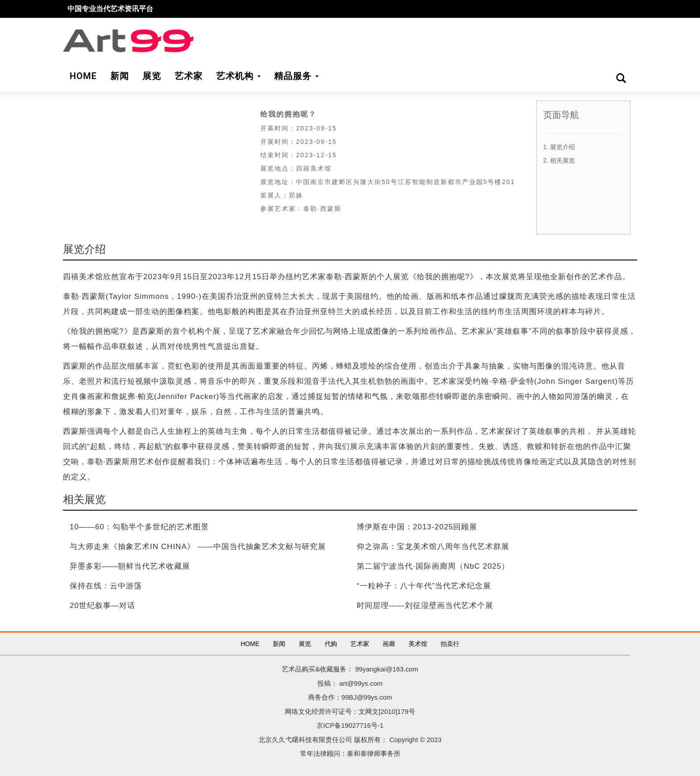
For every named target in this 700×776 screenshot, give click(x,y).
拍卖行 (450, 644)
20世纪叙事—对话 (102, 606)
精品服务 (296, 76)
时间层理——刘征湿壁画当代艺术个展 (425, 606)
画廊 (389, 644)
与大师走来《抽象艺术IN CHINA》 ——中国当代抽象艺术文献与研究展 (198, 547)
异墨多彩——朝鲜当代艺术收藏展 (130, 566)
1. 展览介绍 (559, 147)
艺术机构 (238, 76)
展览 (305, 644)
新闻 (279, 644)
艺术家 (360, 644)
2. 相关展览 (559, 160)
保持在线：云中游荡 (106, 586)
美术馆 (418, 644)
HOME (250, 644)
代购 (331, 644)
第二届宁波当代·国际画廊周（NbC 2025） (433, 566)
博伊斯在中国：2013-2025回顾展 (417, 527)
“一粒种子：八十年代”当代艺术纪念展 (424, 586)
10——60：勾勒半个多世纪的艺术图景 (139, 527)
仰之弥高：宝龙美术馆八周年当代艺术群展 (433, 547)
